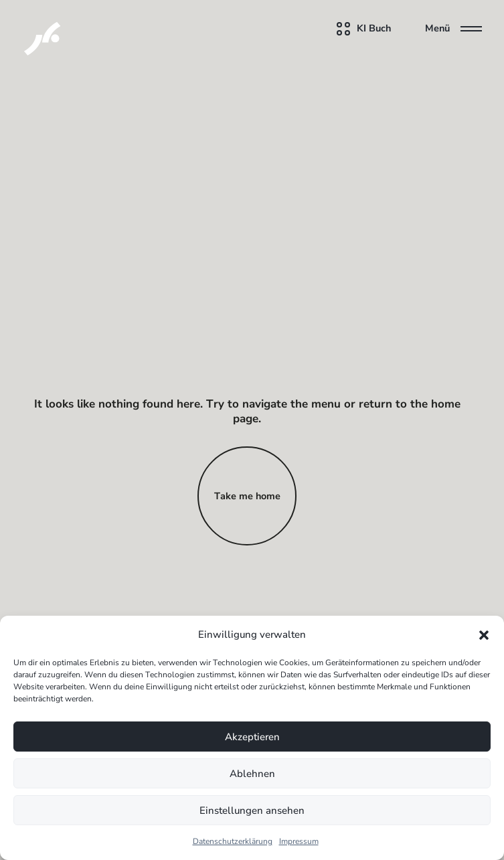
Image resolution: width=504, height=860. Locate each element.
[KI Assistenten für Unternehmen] (29, 29)
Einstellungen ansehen (252, 810)
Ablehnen (252, 774)
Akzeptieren (252, 737)
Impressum (299, 841)
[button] (484, 634)
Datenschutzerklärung (233, 841)
